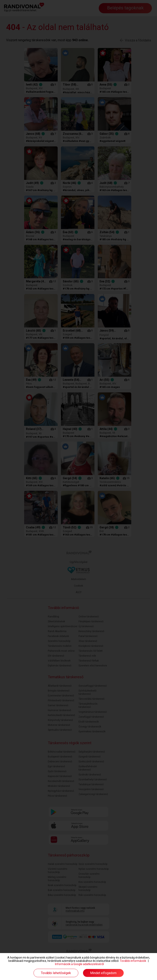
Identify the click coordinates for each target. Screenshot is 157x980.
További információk (133, 961)
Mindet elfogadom (103, 973)
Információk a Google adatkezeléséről (79, 964)
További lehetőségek (56, 973)
